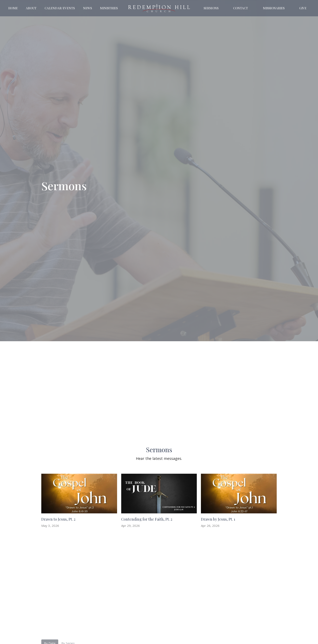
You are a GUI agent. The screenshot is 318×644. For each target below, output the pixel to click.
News (87, 8)
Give (303, 8)
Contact (241, 8)
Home (13, 8)
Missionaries (274, 8)
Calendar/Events (60, 8)
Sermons (211, 8)
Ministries (109, 8)
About (31, 8)
